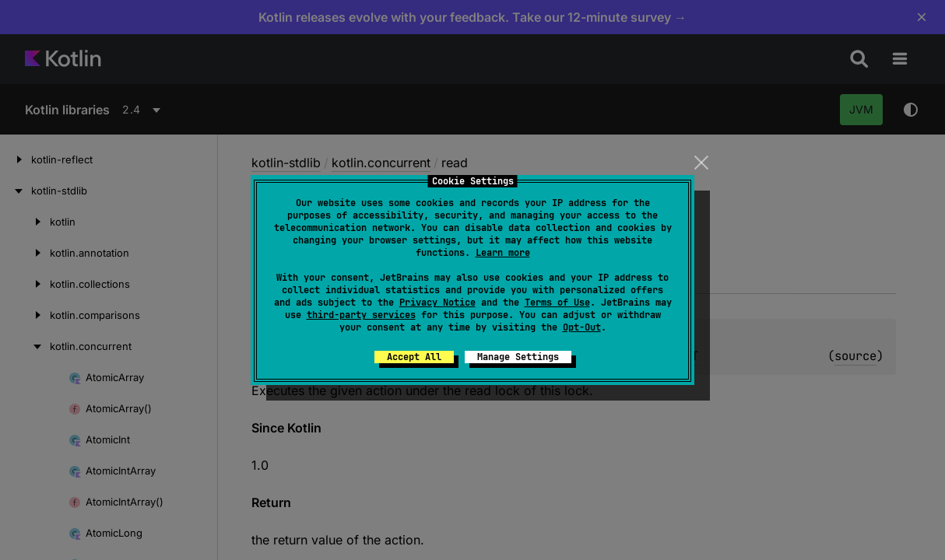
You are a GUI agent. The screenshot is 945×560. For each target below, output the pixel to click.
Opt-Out (582, 327)
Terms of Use (557, 303)
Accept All (414, 357)
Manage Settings (518, 357)
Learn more (503, 253)
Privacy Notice (437, 303)
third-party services (361, 315)
